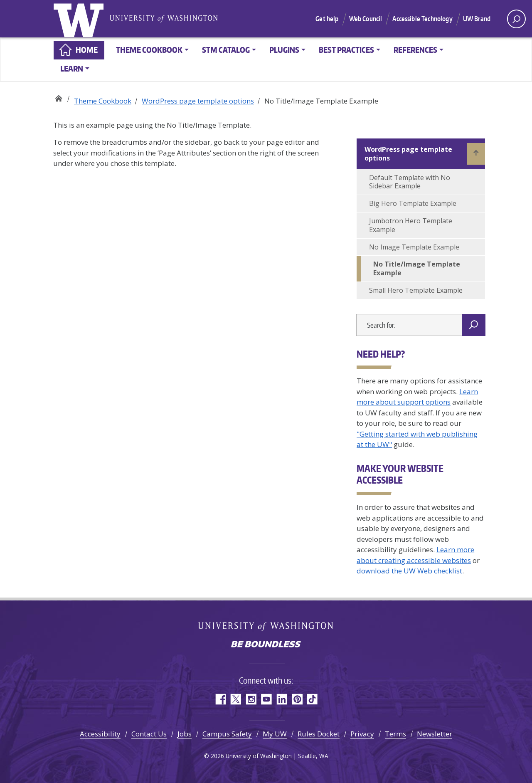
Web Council (366, 19)
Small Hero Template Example (416, 290)
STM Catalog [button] (226, 50)
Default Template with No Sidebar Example (410, 182)
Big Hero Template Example (413, 203)
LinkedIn (282, 699)
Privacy (362, 734)
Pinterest (297, 699)
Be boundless (266, 645)
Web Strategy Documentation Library (58, 97)
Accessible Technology (422, 19)
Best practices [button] (346, 50)
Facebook (220, 699)
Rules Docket (319, 734)
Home (87, 50)
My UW (275, 734)
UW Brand (477, 19)
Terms (395, 734)
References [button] (415, 50)
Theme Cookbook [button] (149, 50)
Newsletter (435, 734)
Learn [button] (72, 68)
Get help (327, 19)
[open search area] (516, 19)
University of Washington (80, 19)
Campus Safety (227, 734)
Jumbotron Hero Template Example (411, 225)
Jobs (185, 734)
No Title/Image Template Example (417, 268)
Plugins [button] (284, 50)
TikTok (312, 699)
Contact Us (149, 734)
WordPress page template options (198, 101)
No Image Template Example (414, 247)
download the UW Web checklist (409, 571)
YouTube (266, 699)
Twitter (235, 699)
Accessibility (100, 734)
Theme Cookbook (103, 101)
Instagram (251, 699)
